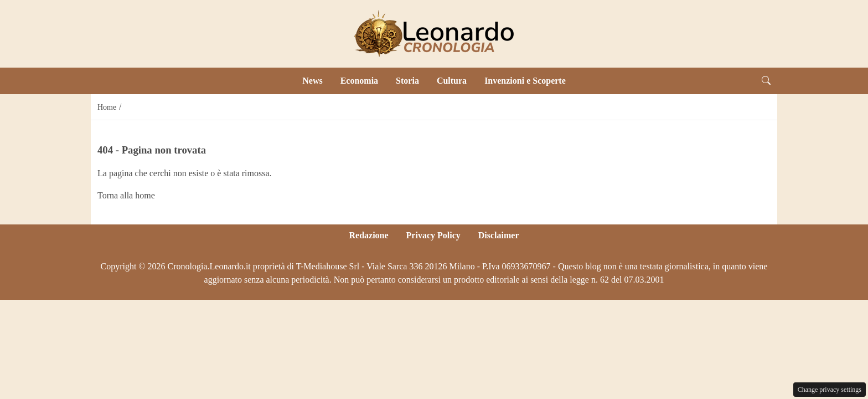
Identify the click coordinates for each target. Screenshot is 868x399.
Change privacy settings (830, 390)
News (312, 81)
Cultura (452, 81)
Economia (359, 81)
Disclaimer (499, 235)
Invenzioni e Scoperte (525, 81)
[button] (766, 81)
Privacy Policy (433, 235)
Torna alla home (126, 195)
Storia (407, 81)
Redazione (368, 235)
